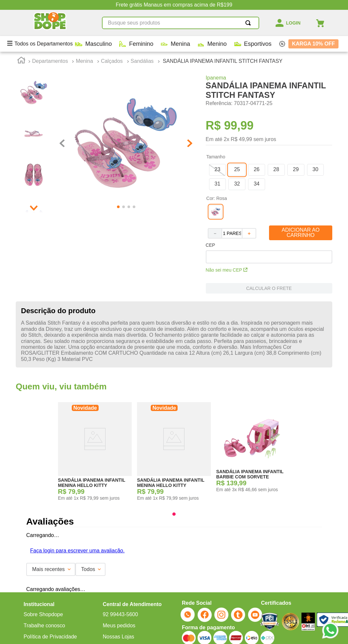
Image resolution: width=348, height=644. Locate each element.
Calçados (112, 9)
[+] (249, 182)
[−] (215, 182)
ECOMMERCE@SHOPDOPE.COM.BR (107, 615)
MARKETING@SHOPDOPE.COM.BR (195, 615)
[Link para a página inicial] (21, 9)
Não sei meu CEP (227, 218)
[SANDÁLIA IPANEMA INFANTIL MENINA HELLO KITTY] (95, 397)
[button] (218, 118)
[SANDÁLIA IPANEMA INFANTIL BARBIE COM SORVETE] (253, 397)
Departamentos (50, 9)
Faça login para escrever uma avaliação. (77, 490)
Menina (84, 9)
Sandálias (142, 9)
